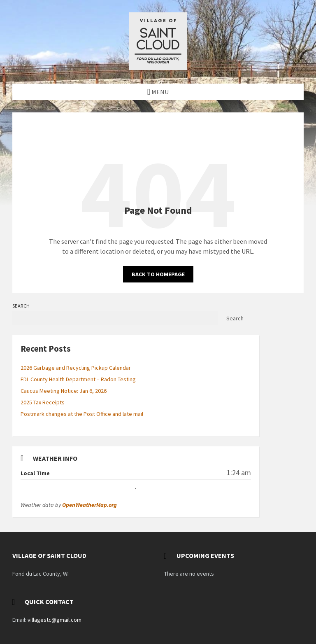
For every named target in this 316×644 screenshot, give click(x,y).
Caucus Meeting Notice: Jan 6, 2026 (64, 391)
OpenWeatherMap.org (89, 505)
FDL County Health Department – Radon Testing (78, 379)
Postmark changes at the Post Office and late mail (82, 414)
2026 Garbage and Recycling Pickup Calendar (76, 368)
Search (21, 306)
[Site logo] (158, 68)
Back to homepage (158, 274)
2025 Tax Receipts (43, 402)
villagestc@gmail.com (55, 620)
